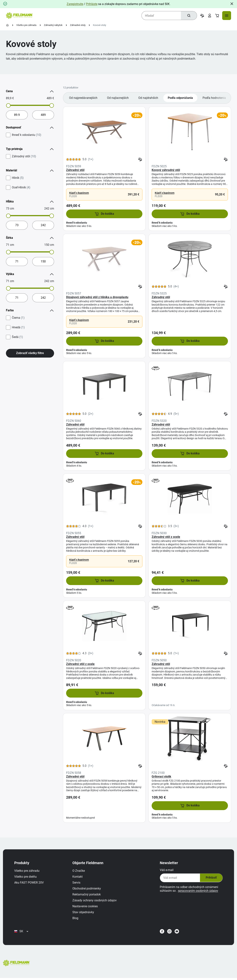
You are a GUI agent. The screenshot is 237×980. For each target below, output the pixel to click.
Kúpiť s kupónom (79, 193)
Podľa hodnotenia (214, 98)
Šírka (30, 238)
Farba (30, 310)
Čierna (18, 318)
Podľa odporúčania (180, 98)
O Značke (79, 872)
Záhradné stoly (78, 25)
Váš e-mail (166, 871)
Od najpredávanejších (83, 98)
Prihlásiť (211, 879)
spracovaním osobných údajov (197, 892)
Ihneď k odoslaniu (27, 135)
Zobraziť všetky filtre (30, 353)
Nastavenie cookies (86, 907)
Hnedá (18, 327)
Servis (77, 883)
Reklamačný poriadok (87, 895)
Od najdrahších (148, 98)
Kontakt (78, 878)
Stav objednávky (84, 913)
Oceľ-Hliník (21, 187)
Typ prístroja (30, 149)
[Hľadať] (189, 16)
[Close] (232, 4)
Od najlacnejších (118, 98)
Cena (30, 91)
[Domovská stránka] (7, 25)
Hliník (18, 178)
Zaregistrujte (75, 4)
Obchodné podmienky (87, 889)
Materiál (30, 170)
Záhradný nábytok (53, 25)
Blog (76, 919)
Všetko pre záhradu (26, 25)
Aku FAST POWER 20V (30, 883)
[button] (104, 214)
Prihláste (92, 4)
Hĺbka (30, 202)
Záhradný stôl (24, 156)
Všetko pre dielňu (26, 878)
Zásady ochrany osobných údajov (95, 901)
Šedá (17, 337)
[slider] (8, 105)
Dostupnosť (30, 128)
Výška (30, 274)
